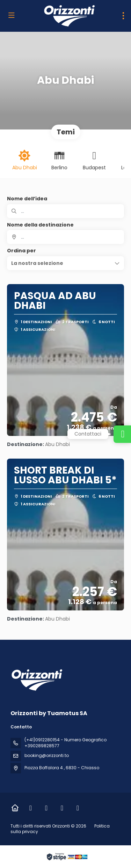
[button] (65, 263)
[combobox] (65, 237)
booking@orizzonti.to (47, 755)
